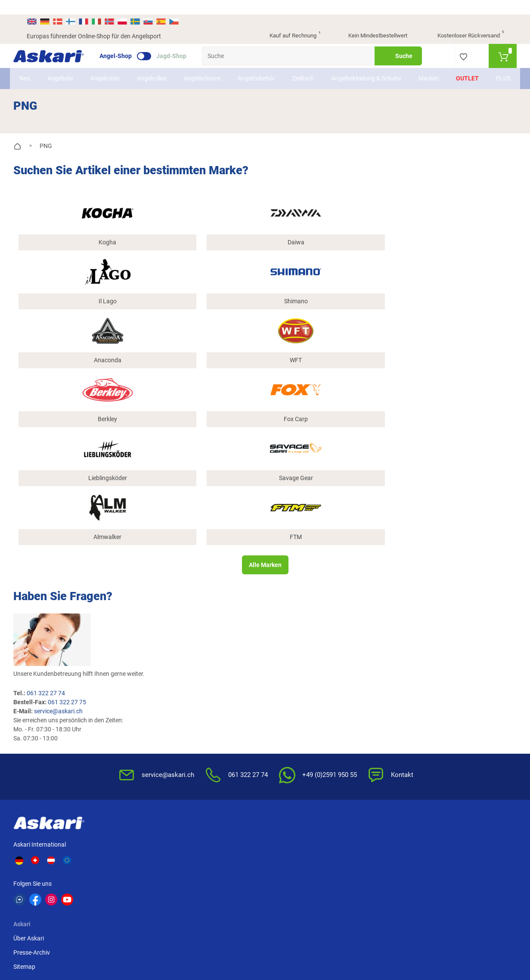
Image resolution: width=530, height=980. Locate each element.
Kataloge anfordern (215, 556)
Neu (38, 68)
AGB (357, 542)
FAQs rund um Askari (298, 542)
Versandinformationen (96, 933)
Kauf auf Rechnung (288, 22)
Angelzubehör (270, 68)
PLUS (490, 68)
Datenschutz (368, 570)
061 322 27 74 (181, 409)
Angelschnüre (215, 68)
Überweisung (450, 542)
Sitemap (133, 570)
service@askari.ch (194, 427)
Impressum (366, 616)
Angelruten (118, 68)
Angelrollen (165, 68)
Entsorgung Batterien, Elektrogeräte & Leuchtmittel (381, 593)
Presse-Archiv (141, 556)
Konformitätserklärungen (304, 613)
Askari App (203, 584)
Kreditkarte (447, 556)
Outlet (454, 68)
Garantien (283, 598)
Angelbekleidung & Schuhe (366, 68)
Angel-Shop (129, 41)
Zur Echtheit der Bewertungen (291, 631)
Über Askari (138, 542)
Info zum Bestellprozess (302, 570)
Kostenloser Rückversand (464, 22)
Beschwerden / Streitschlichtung (374, 635)
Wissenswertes (290, 556)
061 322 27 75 (202, 418)
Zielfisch (316, 68)
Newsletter (203, 542)
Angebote (74, 68)
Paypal (442, 570)
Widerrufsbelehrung (378, 556)
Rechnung (446, 584)
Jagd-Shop (185, 41)
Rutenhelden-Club (213, 570)
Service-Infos (287, 584)
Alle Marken (265, 334)
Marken (416, 68)
